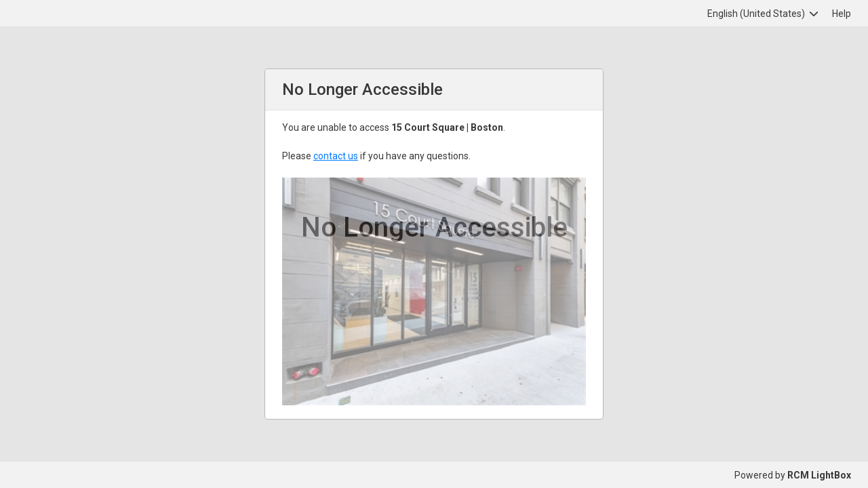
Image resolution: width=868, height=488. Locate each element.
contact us (336, 156)
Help (842, 14)
